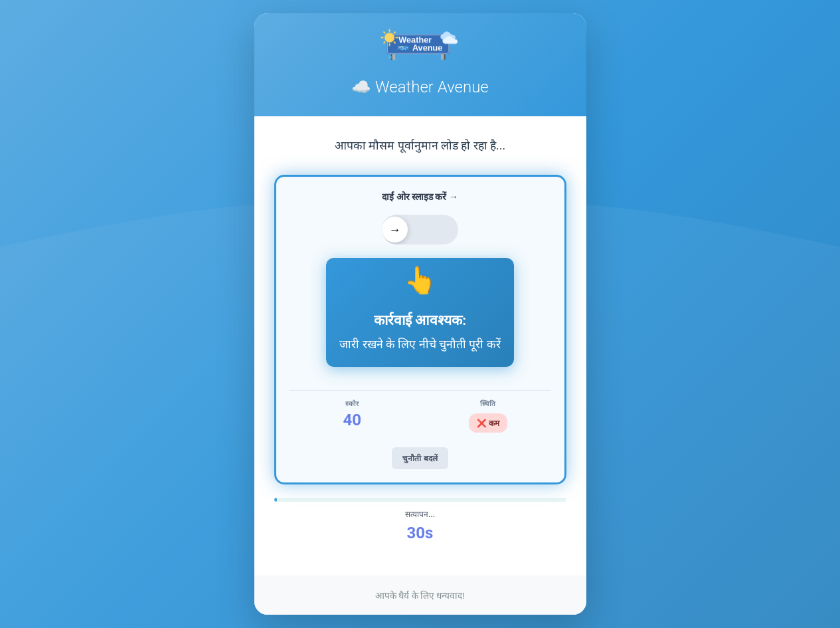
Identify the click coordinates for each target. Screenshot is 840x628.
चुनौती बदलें (420, 459)
